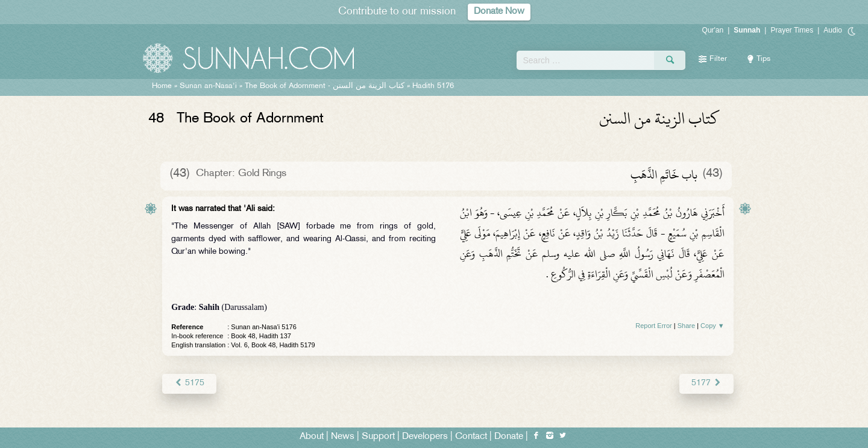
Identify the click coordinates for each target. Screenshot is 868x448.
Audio (833, 30)
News (343, 437)
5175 (189, 383)
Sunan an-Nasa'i (208, 86)
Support (378, 437)
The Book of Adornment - (325, 86)
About (312, 437)
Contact (471, 437)
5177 (706, 383)
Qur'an (713, 30)
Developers (425, 437)
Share (686, 326)
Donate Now (499, 12)
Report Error (654, 326)
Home (162, 86)
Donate (509, 437)
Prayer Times (792, 30)
